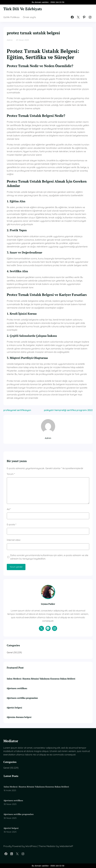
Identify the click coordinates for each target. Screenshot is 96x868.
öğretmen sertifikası (17, 688)
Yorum (11, 474)
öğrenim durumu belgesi (19, 717)
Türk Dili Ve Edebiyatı (23, 9)
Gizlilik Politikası (11, 17)
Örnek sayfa (29, 17)
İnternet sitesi (14, 540)
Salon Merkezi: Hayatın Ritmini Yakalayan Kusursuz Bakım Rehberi (41, 679)
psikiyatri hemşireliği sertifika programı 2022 (68, 410)
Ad (9, 509)
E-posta (12, 524)
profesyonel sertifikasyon (17, 410)
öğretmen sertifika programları (22, 698)
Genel (10, 652)
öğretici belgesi (14, 708)
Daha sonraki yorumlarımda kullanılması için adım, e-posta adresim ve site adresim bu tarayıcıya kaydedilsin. (49, 557)
